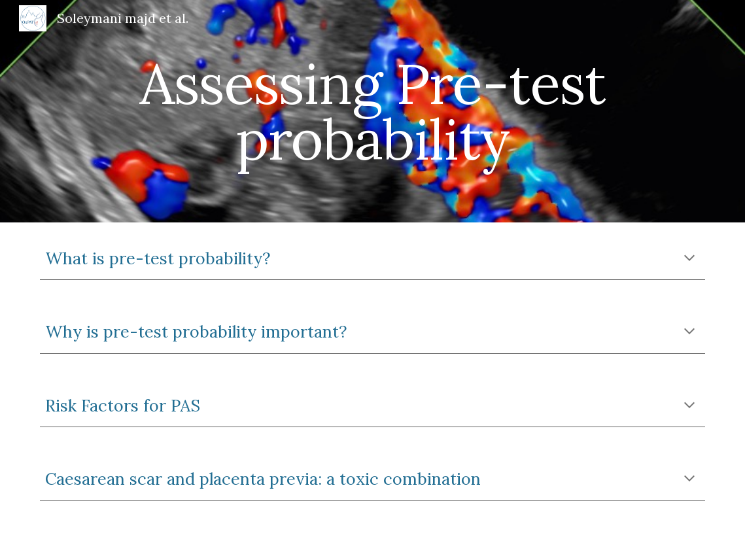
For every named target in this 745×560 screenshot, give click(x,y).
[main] (372, 112)
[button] (689, 259)
